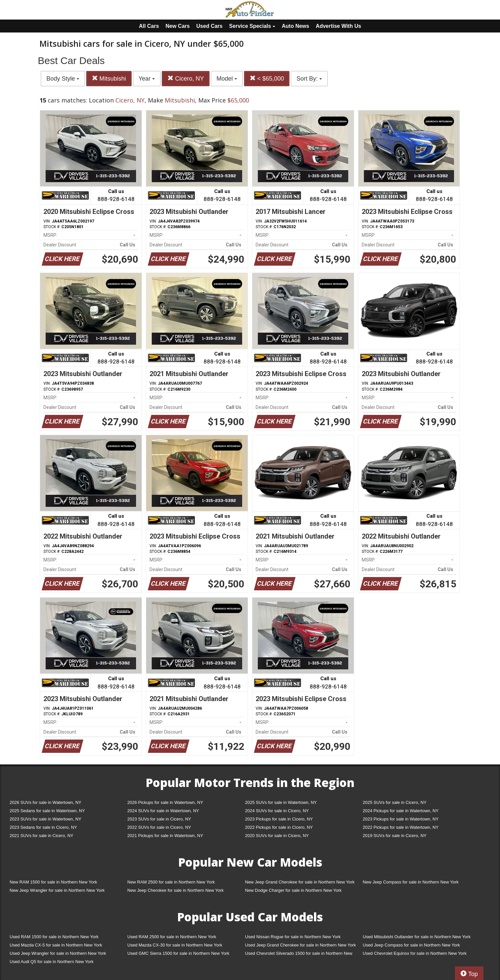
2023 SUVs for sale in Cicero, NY (159, 819)
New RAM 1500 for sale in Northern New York (53, 882)
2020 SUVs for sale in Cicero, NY (277, 836)
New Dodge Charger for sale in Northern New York (293, 890)
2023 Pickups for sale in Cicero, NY (279, 819)
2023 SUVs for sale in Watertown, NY (45, 819)
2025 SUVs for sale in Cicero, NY (395, 802)
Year (147, 79)
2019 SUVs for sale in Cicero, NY (395, 836)
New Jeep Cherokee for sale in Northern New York (175, 890)
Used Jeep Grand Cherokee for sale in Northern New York (301, 945)
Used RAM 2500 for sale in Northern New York (172, 937)
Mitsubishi (109, 78)
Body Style (63, 79)
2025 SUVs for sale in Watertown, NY (281, 802)
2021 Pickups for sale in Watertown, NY (165, 836)
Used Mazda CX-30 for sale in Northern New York (175, 945)
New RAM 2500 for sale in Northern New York (171, 882)
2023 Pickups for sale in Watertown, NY (401, 819)
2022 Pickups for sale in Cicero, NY (279, 827)
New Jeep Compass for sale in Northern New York (411, 882)
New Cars (178, 26)
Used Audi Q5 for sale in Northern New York (52, 962)
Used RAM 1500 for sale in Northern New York (54, 937)
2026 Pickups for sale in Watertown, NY (165, 802)
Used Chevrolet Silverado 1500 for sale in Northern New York (299, 955)
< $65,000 (267, 78)
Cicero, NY (186, 78)
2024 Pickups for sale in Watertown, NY (401, 811)
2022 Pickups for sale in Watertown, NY (401, 827)
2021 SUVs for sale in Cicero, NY (41, 836)
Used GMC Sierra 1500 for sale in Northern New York (178, 953)
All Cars (149, 26)
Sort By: (309, 79)
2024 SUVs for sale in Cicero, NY (277, 811)
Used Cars (209, 26)
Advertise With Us (338, 26)
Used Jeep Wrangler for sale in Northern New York (58, 953)
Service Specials (252, 26)
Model (227, 79)
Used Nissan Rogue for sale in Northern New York (293, 937)
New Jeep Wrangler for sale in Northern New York (57, 890)
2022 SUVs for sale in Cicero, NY (159, 827)
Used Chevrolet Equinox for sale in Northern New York (415, 953)
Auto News (296, 26)
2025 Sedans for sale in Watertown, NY (47, 811)
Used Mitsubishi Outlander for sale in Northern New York (417, 937)
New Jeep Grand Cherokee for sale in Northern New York (300, 882)
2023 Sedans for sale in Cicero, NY (43, 827)
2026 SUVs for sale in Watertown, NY (45, 802)
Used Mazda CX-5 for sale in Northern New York (56, 945)
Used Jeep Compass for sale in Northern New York (411, 945)
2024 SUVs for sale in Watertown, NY (163, 811)
